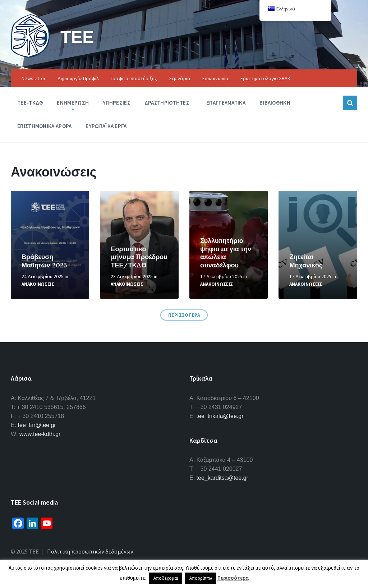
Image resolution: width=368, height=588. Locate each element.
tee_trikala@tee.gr (220, 416)
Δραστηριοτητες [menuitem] (167, 103)
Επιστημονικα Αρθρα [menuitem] (44, 126)
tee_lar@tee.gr (37, 425)
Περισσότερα (233, 578)
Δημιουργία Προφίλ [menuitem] (78, 78)
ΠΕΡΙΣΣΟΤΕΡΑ (184, 315)
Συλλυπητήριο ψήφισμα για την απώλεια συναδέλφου (226, 253)
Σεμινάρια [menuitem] (180, 78)
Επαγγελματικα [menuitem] (226, 103)
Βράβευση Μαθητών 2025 (44, 261)
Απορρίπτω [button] (201, 578)
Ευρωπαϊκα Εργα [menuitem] (106, 126)
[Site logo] (30, 55)
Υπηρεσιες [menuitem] (117, 103)
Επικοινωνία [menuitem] (215, 78)
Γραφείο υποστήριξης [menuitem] (134, 78)
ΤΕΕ (77, 36)
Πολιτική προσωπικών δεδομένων (90, 551)
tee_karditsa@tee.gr (222, 478)
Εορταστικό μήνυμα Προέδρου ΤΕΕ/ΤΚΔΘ (139, 257)
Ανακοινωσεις (38, 284)
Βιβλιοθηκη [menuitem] (275, 103)
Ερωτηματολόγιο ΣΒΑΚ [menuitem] (265, 78)
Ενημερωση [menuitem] (73, 103)
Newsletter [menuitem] (34, 78)
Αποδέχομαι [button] (166, 578)
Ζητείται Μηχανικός (306, 261)
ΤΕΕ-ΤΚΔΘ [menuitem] (30, 103)
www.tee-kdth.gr (40, 434)
